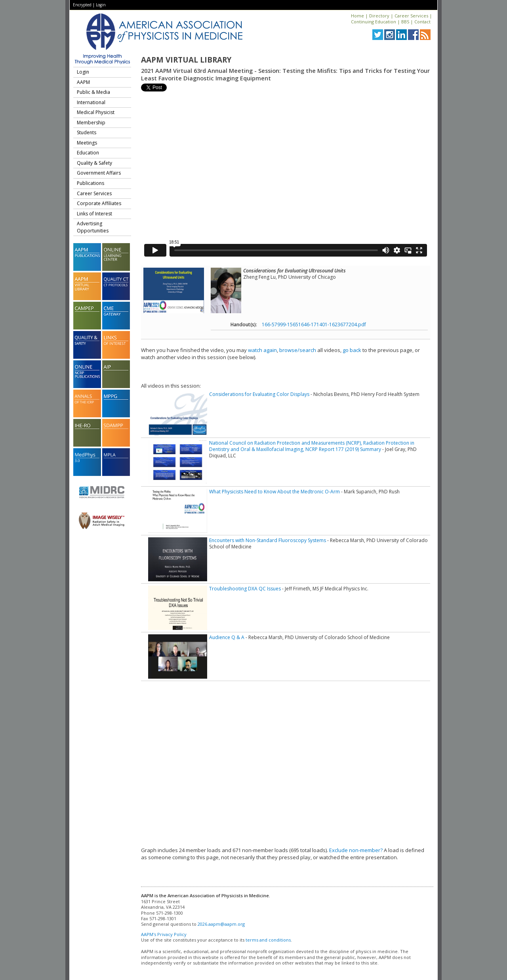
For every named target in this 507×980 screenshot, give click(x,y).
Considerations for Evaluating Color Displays (259, 394)
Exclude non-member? (356, 850)
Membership (91, 123)
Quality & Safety (94, 163)
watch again (262, 350)
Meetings (87, 143)
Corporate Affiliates (99, 203)
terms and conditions (268, 940)
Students (87, 132)
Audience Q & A (227, 637)
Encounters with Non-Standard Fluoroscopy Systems (268, 540)
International (91, 102)
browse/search (298, 350)
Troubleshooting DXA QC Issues (245, 589)
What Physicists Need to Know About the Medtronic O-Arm (274, 492)
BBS (405, 22)
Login (101, 5)
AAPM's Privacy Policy (164, 934)
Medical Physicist (96, 112)
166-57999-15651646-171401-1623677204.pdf (314, 324)
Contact (422, 22)
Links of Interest (94, 214)
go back (352, 350)
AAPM (83, 82)
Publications (91, 183)
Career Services (411, 16)
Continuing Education (374, 22)
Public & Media (93, 92)
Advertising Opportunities (93, 227)
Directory (379, 16)
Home (357, 16)
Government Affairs (99, 173)
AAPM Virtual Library (186, 60)
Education (88, 153)
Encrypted (82, 5)
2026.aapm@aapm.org (221, 924)
